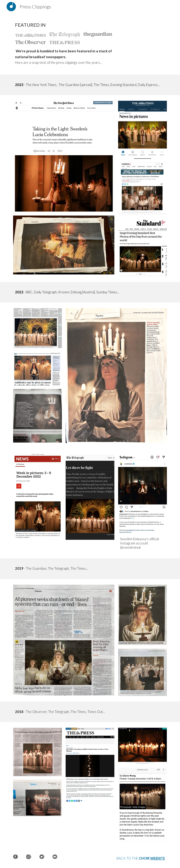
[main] (64, 25)
